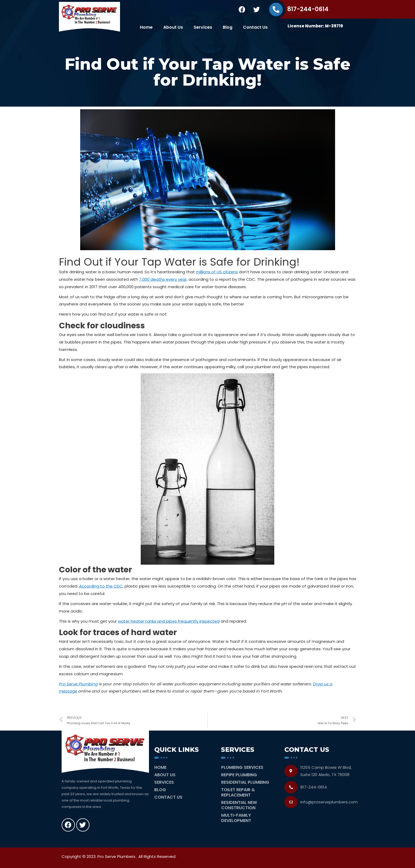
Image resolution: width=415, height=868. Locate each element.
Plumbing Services (242, 767)
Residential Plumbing (245, 782)
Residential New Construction (239, 805)
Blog (228, 27)
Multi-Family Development (236, 818)
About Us (173, 27)
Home (146, 27)
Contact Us (255, 27)
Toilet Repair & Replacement (238, 792)
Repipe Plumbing (239, 775)
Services (203, 27)
